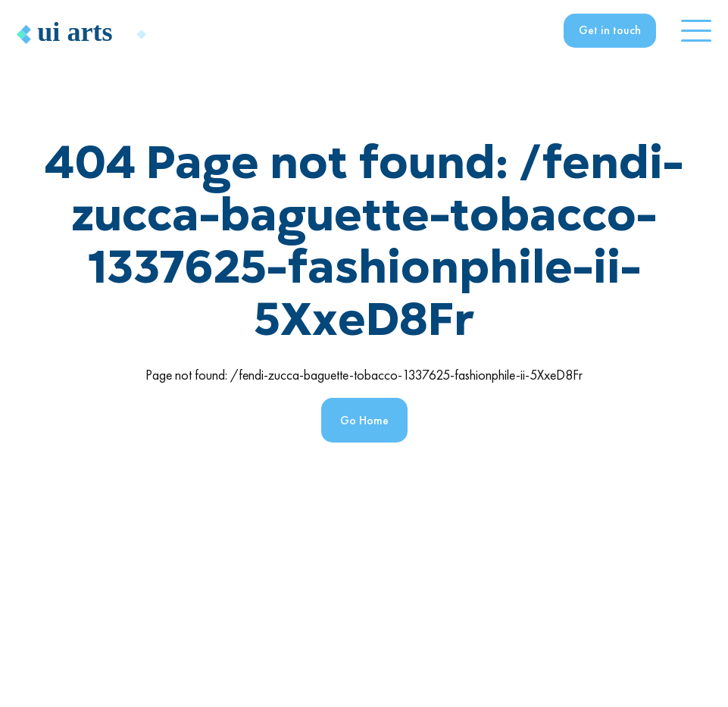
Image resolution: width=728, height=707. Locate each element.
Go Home (364, 420)
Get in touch (610, 30)
